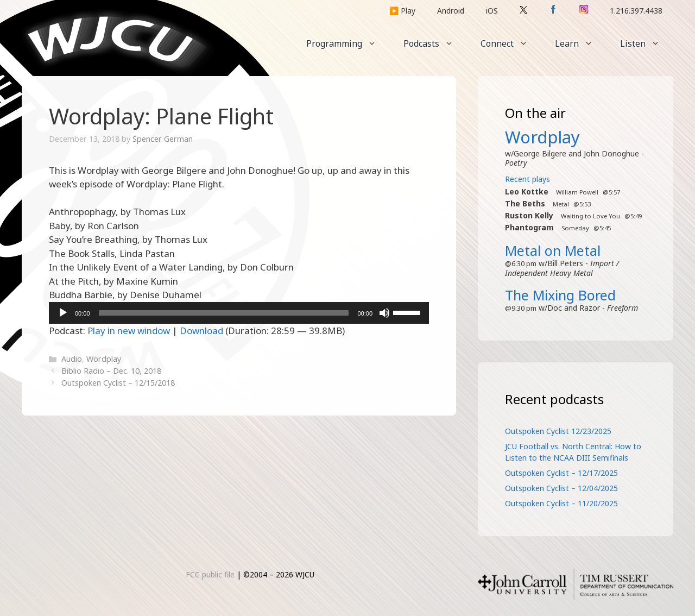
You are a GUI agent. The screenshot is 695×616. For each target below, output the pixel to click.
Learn (581, 43)
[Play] (63, 313)
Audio (72, 359)
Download (201, 331)
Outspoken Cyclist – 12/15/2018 (118, 383)
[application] (239, 313)
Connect (511, 43)
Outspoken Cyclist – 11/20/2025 (561, 503)
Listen (647, 43)
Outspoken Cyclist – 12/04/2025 (561, 488)
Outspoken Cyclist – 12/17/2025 (561, 473)
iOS (492, 11)
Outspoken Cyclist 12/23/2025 (558, 431)
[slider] (224, 313)
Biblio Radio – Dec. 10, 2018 (111, 371)
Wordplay (104, 359)
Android (451, 11)
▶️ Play (402, 11)
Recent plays (527, 179)
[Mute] (384, 313)
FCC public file (210, 574)
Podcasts (435, 43)
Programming (348, 43)
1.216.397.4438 (636, 11)
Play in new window (129, 331)
